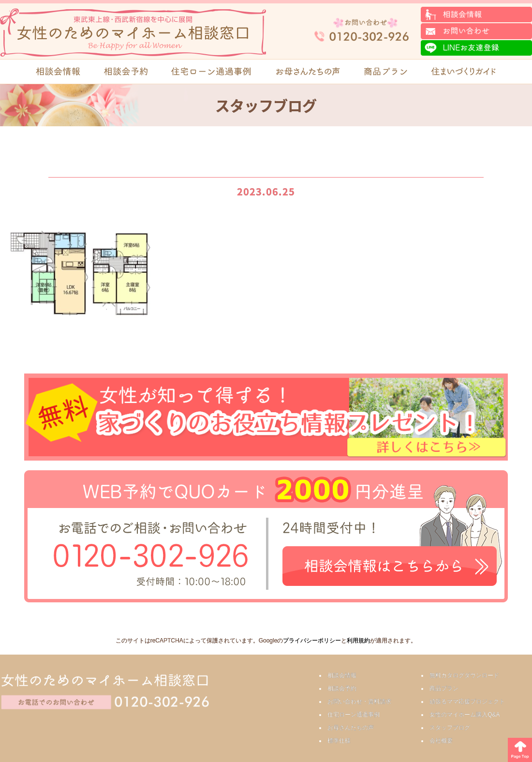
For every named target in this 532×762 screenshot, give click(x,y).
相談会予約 (342, 688)
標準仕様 (339, 741)
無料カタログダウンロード (464, 675)
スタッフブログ (450, 728)
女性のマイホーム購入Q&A (465, 715)
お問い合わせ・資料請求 (359, 702)
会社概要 (441, 741)
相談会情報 (342, 675)
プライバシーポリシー (312, 641)
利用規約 (358, 641)
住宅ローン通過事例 (354, 715)
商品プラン (444, 688)
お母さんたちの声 (351, 728)
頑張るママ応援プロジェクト (467, 702)
